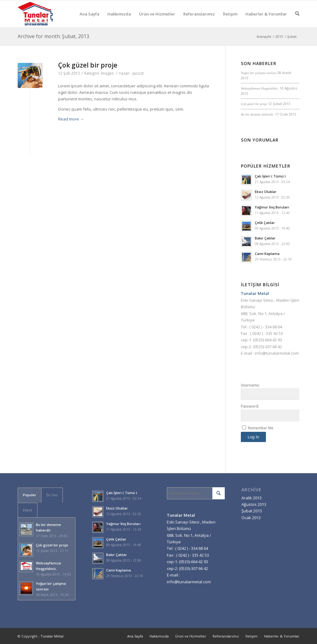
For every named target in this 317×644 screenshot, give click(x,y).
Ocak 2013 (251, 518)
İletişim (230, 19)
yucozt (138, 73)
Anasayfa (264, 36)
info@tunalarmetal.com (277, 353)
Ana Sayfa (89, 19)
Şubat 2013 (252, 511)
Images (107, 73)
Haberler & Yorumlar (266, 19)
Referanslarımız (199, 19)
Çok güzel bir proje (88, 65)
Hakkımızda (119, 19)
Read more (71, 119)
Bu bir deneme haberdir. (257, 114)
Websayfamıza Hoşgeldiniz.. (260, 88)
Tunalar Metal (52, 636)
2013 (279, 36)
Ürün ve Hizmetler (157, 19)
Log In (253, 437)
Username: (250, 385)
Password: (250, 406)
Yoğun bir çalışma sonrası (259, 73)
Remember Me (261, 428)
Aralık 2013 (252, 498)
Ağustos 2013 (254, 504)
